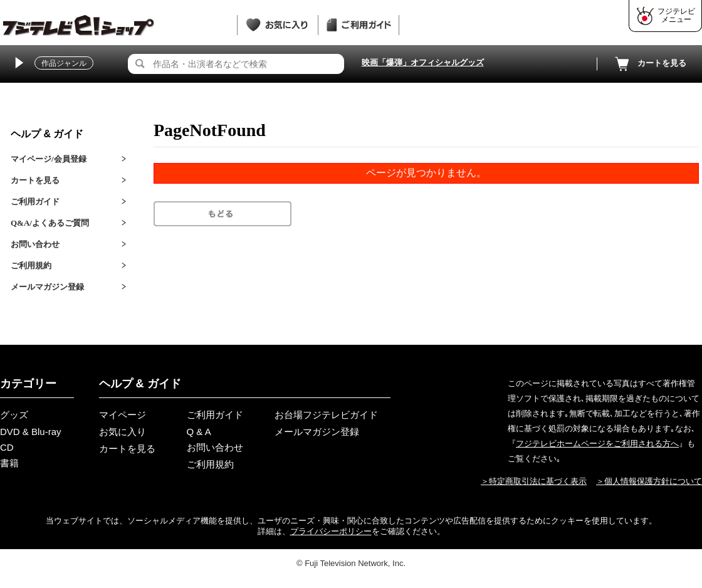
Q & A (199, 432)
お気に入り (123, 432)
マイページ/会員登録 (49, 159)
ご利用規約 (31, 265)
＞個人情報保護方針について (649, 481)
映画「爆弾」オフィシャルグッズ (423, 62)
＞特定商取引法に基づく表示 (534, 481)
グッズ (14, 415)
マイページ (123, 415)
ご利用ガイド (35, 202)
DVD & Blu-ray (31, 432)
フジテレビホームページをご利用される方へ (597, 444)
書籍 (9, 463)
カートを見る (649, 64)
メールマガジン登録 (47, 287)
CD (7, 447)
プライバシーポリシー (331, 531)
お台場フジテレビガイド (326, 415)
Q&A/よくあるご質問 (50, 223)
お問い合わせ (35, 244)
